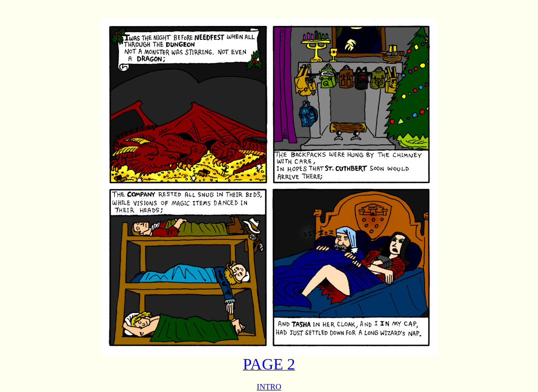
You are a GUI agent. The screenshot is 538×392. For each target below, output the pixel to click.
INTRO (269, 387)
